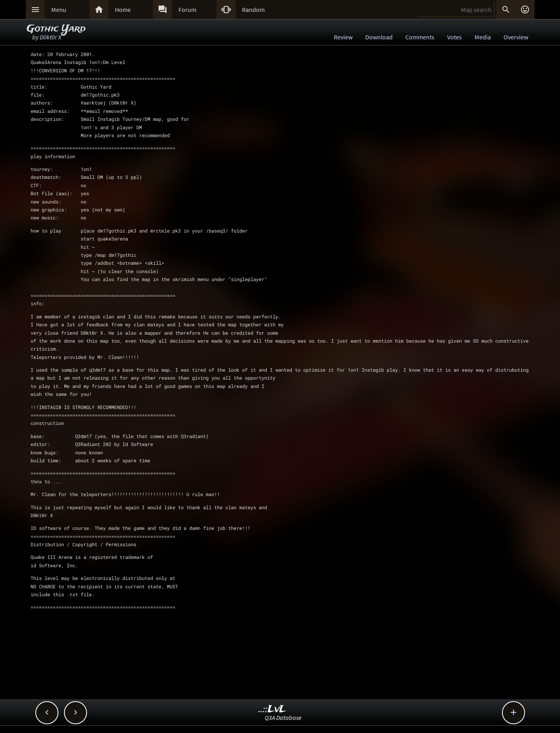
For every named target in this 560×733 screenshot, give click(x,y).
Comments (420, 37)
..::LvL (272, 709)
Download (379, 37)
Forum (187, 10)
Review (343, 37)
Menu (59, 10)
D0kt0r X (50, 37)
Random (253, 10)
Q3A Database (283, 717)
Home (123, 10)
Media (483, 37)
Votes (454, 37)
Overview (516, 37)
